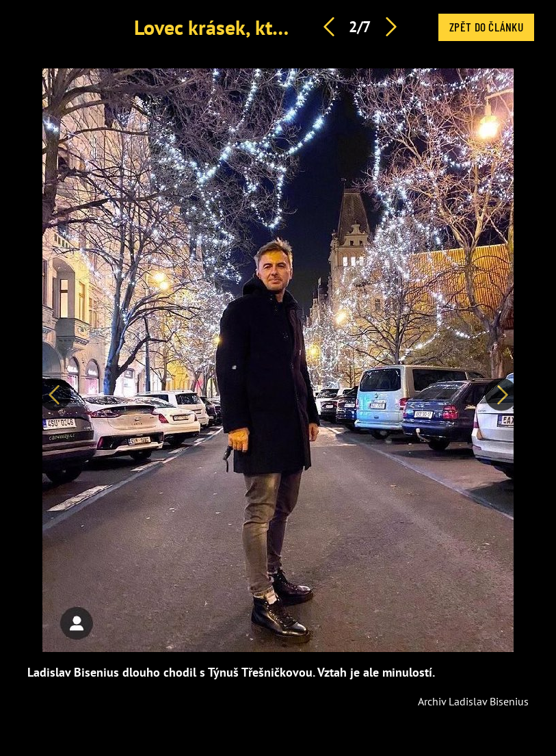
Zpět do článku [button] (486, 27)
